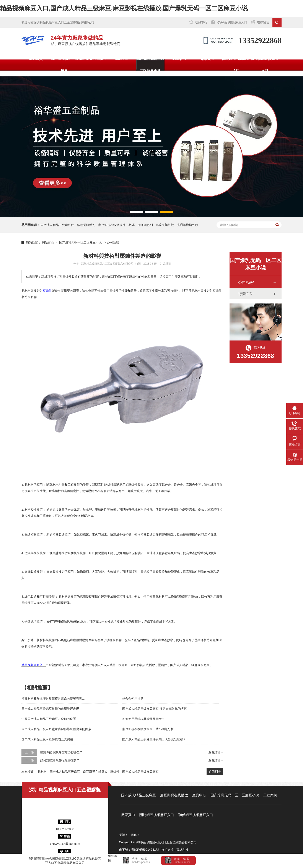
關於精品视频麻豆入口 (236, 65)
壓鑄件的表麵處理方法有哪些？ (61, 752)
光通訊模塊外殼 (187, 225)
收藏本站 (201, 22)
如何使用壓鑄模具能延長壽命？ (143, 719)
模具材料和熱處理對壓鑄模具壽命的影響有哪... (53, 699)
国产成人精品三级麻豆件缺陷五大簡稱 (47, 739)
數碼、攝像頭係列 (141, 225)
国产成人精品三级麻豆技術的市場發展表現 (50, 709)
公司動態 (113, 242)
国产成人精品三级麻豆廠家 (140, 772)
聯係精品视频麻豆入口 (232, 22)
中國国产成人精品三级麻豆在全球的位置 (49, 719)
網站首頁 (36, 59)
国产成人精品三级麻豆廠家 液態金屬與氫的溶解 (155, 709)
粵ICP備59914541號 (145, 850)
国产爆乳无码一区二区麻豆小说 (150, 65)
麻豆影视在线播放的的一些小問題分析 (148, 729)
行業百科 (246, 294)
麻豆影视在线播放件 (112, 225)
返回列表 (215, 772)
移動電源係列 (86, 225)
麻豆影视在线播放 (93, 59)
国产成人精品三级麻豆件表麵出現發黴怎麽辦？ (154, 739)
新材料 (42, 772)
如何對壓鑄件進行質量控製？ (60, 760)
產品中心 (122, 59)
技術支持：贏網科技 (175, 850)
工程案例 (179, 59)
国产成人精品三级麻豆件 (57, 225)
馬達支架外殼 (165, 225)
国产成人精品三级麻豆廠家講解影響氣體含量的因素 (56, 729)
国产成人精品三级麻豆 (64, 65)
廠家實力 (207, 59)
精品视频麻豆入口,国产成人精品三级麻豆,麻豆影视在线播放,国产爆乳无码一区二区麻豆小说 (124, 8)
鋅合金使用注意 (133, 699)
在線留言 (263, 22)
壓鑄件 (115, 772)
